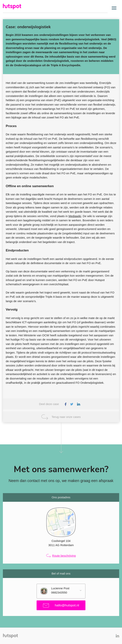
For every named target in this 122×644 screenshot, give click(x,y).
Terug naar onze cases (66, 417)
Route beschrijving (61, 556)
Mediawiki (75, 216)
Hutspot (12, 6)
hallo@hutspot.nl (61, 606)
